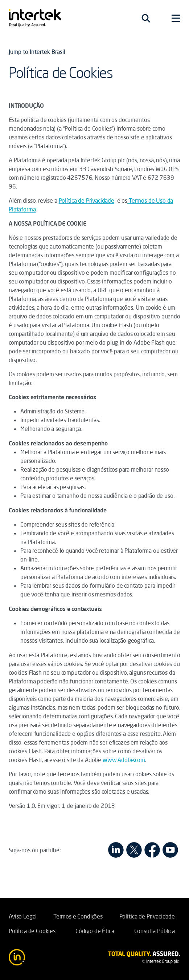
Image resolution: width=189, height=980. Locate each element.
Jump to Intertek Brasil (37, 52)
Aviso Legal (23, 916)
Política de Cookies (32, 931)
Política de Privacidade (87, 201)
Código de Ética (95, 931)
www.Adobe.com (124, 760)
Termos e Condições (78, 916)
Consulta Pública (155, 931)
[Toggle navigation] (146, 18)
